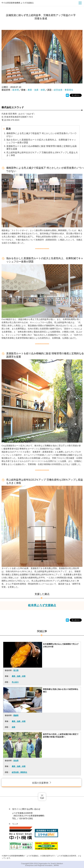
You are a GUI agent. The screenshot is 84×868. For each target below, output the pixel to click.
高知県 (16, 761)
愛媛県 (16, 715)
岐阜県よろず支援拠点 (42, 605)
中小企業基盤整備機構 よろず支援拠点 (18, 3)
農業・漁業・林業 (36, 90)
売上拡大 (15, 682)
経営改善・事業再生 (64, 90)
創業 (14, 727)
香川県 (16, 670)
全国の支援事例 (40, 783)
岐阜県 (16, 90)
